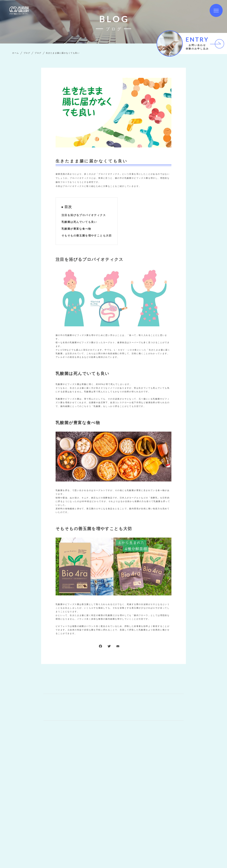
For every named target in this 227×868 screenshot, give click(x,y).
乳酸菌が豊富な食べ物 (76, 229)
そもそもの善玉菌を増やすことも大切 (87, 236)
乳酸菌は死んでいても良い (79, 222)
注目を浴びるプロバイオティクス (84, 215)
